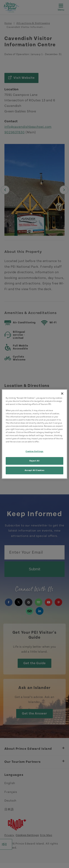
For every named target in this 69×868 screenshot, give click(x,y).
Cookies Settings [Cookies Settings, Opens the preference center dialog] (34, 452)
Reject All (34, 461)
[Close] (62, 394)
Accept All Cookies (34, 470)
